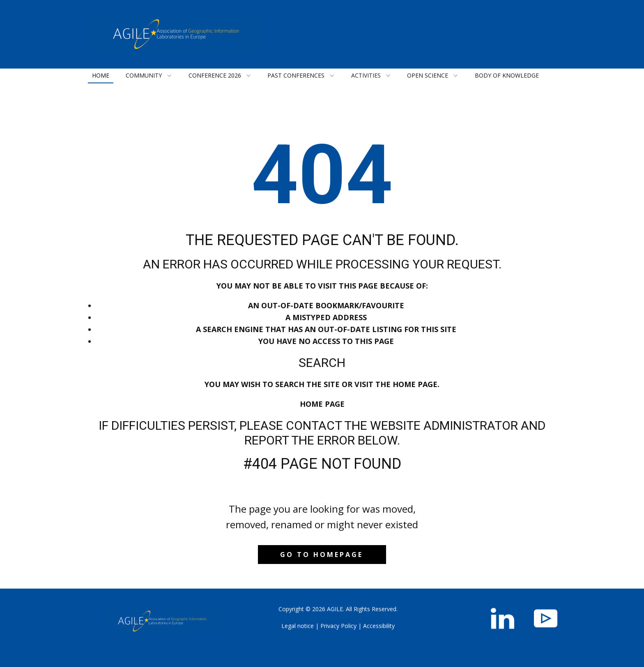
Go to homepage (322, 555)
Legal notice (298, 626)
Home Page (322, 404)
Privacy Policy (338, 626)
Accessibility (379, 626)
